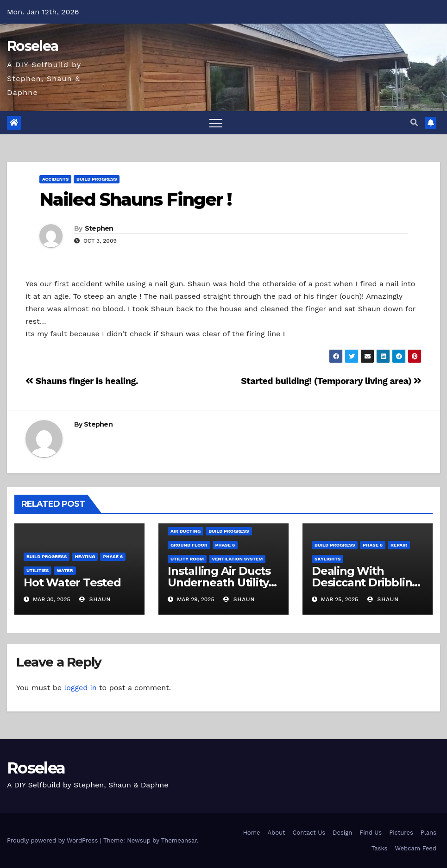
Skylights (327, 559)
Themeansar (179, 840)
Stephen (99, 228)
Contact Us (309, 833)
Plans (428, 833)
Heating (85, 557)
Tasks (380, 848)
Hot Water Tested (72, 582)
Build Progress (97, 179)
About (277, 833)
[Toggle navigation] (216, 123)
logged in (80, 688)
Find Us (371, 833)
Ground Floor (189, 545)
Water (65, 570)
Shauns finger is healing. (82, 381)
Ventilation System (237, 559)
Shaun (95, 599)
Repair (399, 545)
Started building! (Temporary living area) (331, 381)
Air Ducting (186, 531)
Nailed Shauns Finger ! (135, 199)
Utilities (38, 570)
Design (342, 833)
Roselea (32, 46)
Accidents (55, 179)
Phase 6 (113, 557)
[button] (414, 123)
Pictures (401, 833)
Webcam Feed (416, 848)
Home (251, 833)
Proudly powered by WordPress (54, 840)
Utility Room (187, 559)
